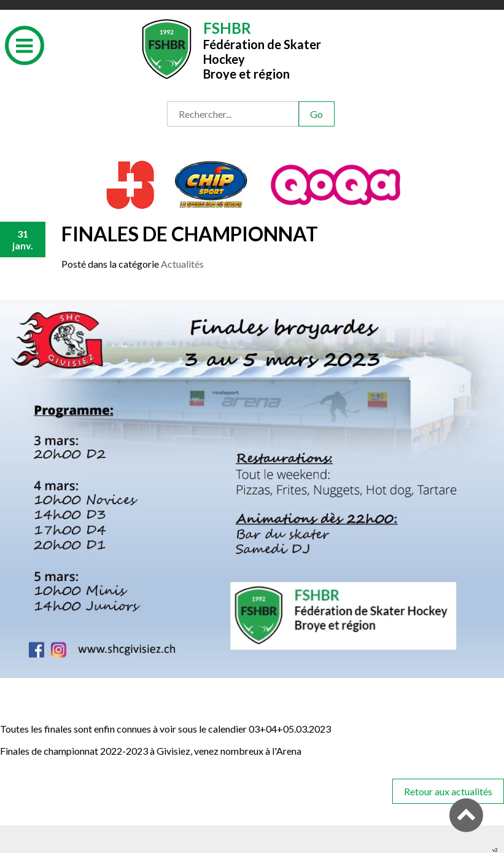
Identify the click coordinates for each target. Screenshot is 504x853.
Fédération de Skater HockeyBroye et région (262, 49)
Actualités (182, 264)
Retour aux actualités (448, 791)
